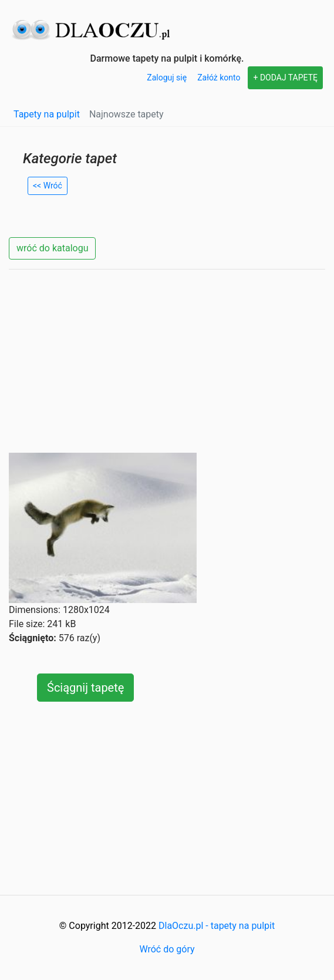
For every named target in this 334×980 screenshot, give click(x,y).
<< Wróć (48, 186)
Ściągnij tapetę (85, 688)
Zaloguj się (167, 78)
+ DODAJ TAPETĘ (285, 78)
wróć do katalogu (52, 248)
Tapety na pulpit (47, 114)
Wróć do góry (167, 949)
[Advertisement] (167, 361)
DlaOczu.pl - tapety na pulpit (217, 926)
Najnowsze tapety (126, 114)
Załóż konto (219, 78)
